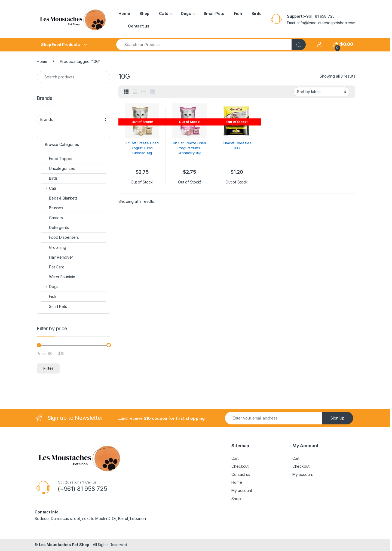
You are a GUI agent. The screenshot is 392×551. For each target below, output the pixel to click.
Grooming (53, 247)
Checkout (240, 466)
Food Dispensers (60, 237)
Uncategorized (58, 168)
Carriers (52, 218)
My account (242, 490)
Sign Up (338, 418)
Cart (235, 458)
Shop (144, 13)
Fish (238, 13)
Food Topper (57, 159)
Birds (257, 13)
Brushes (52, 208)
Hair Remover (57, 257)
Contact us (139, 26)
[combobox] (204, 45)
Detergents (55, 227)
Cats (164, 13)
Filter (48, 368)
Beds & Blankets (59, 198)
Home (124, 13)
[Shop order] (322, 92)
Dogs (186, 13)
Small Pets (214, 13)
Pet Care (53, 267)
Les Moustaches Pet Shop (64, 545)
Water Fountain (58, 277)
